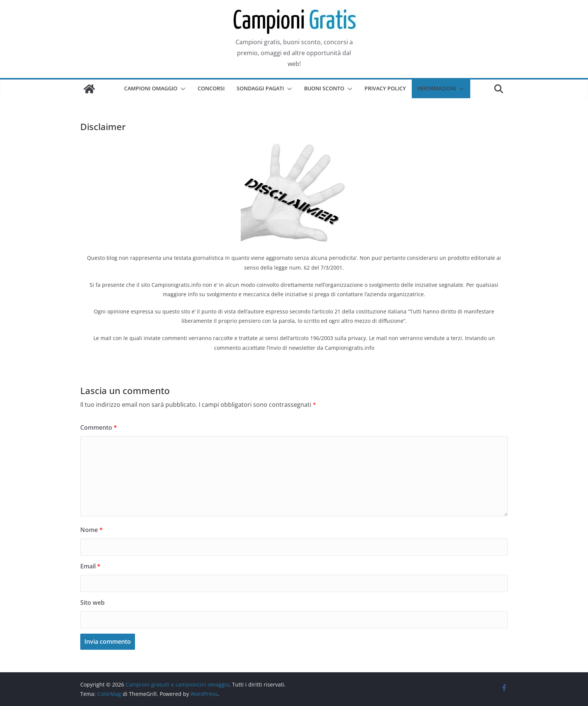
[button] (181, 89)
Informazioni (437, 88)
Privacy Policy (385, 88)
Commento (99, 427)
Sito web (92, 603)
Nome (91, 530)
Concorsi (211, 88)
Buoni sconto (324, 88)
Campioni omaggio (151, 88)
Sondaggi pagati (260, 88)
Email (90, 566)
